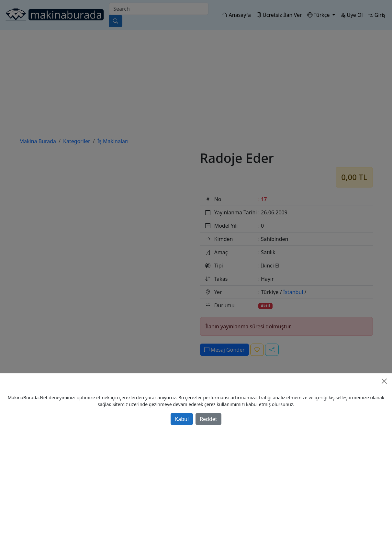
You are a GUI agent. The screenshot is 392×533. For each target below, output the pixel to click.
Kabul (182, 419)
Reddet (208, 419)
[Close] (384, 381)
